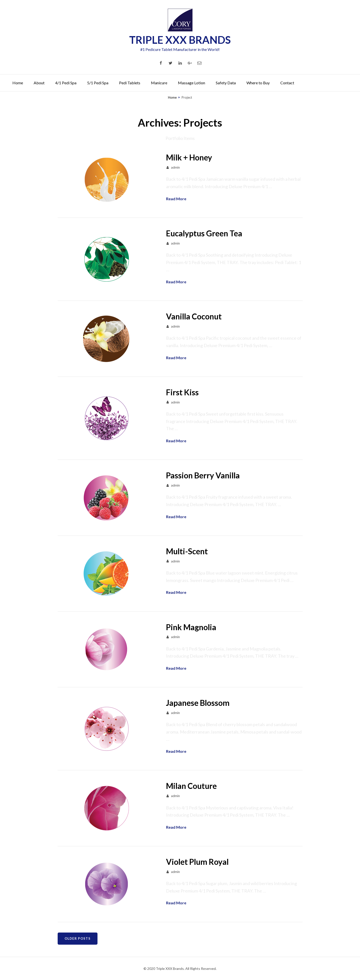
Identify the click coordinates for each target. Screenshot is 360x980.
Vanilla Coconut (194, 316)
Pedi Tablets (130, 83)
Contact (287, 83)
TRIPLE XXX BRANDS (180, 40)
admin (175, 167)
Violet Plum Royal (197, 862)
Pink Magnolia (191, 627)
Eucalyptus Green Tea (204, 233)
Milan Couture (191, 786)
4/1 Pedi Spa (66, 83)
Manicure (159, 83)
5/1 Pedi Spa (98, 83)
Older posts (78, 938)
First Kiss (182, 392)
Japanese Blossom (198, 703)
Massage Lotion (192, 83)
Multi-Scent (187, 551)
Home (18, 83)
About (39, 83)
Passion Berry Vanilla (203, 475)
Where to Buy (258, 83)
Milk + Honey (189, 157)
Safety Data (226, 83)
